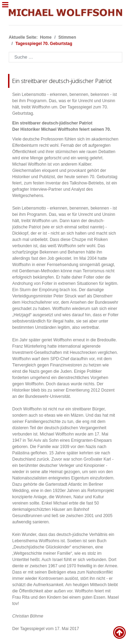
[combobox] (65, 57)
